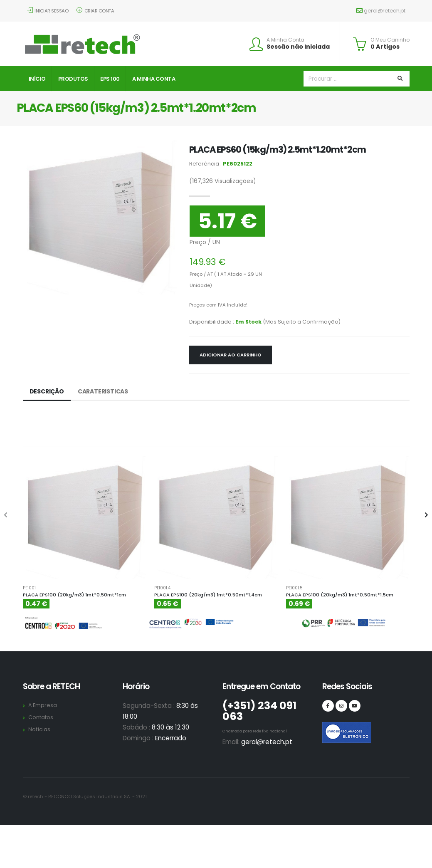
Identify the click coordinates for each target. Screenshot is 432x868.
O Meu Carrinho (390, 40)
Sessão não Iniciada (298, 47)
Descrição (47, 391)
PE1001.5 (294, 588)
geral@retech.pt (381, 11)
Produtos (73, 79)
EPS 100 (110, 79)
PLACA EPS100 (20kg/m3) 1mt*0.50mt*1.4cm (208, 595)
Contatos (41, 717)
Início (37, 79)
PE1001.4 (162, 588)
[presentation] (6, 515)
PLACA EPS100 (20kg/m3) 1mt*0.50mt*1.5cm (340, 595)
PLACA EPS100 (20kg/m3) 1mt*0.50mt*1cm (74, 595)
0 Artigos (385, 47)
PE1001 (29, 588)
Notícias (39, 729)
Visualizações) (223, 181)
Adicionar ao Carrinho (231, 355)
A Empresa (43, 705)
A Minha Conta (285, 40)
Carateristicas (103, 391)
